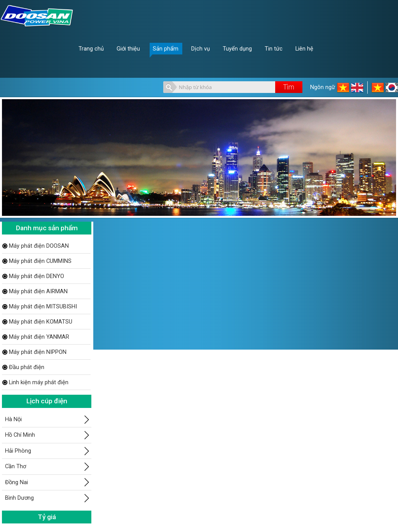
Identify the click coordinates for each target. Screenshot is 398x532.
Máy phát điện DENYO (37, 276)
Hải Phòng (18, 451)
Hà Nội (13, 419)
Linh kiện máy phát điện (39, 382)
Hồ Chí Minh (20, 435)
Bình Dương (19, 498)
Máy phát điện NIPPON (38, 352)
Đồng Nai (17, 482)
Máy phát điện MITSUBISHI (43, 306)
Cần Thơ (16, 466)
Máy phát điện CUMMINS (40, 261)
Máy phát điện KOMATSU (41, 322)
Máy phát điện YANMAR (39, 337)
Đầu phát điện (27, 367)
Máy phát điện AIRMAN (38, 291)
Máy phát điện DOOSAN (39, 246)
